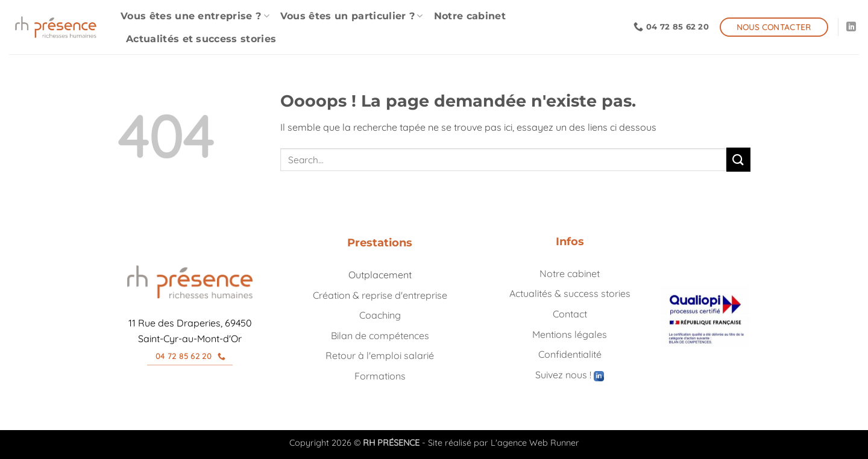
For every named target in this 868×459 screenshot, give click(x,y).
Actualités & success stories (570, 293)
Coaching (380, 315)
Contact (570, 314)
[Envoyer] (738, 159)
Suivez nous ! (570, 375)
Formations (380, 376)
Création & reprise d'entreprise (380, 295)
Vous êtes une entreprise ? (195, 16)
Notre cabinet (470, 16)
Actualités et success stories (201, 39)
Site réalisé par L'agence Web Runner (504, 443)
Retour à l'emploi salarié (380, 355)
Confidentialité (570, 354)
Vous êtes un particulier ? (352, 16)
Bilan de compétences (380, 336)
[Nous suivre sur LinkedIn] (851, 27)
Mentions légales (570, 334)
